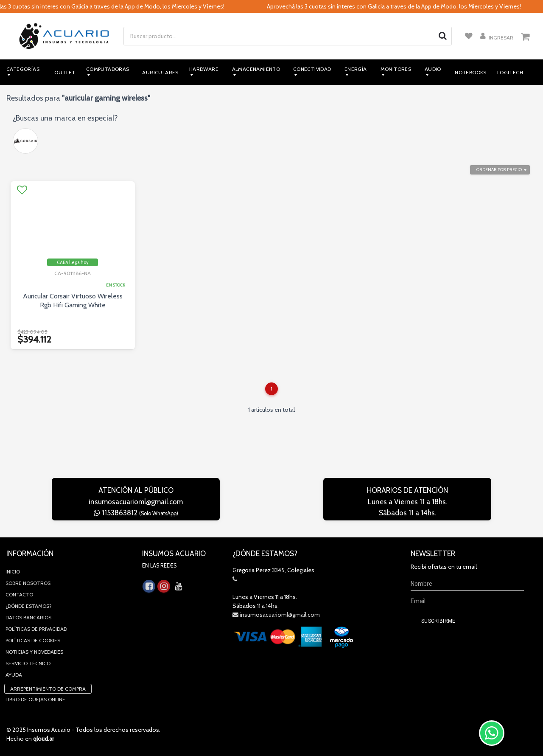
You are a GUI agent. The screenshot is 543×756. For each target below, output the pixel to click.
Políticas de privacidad (36, 629)
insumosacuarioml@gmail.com (136, 502)
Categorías (23, 69)
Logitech (510, 72)
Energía (356, 69)
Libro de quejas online (35, 699)
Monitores (396, 69)
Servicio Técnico (28, 663)
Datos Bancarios (28, 617)
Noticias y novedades (34, 652)
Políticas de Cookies (33, 640)
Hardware (204, 69)
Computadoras (108, 69)
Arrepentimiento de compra (48, 689)
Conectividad (312, 69)
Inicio (13, 572)
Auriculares (160, 72)
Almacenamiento (256, 69)
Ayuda (14, 675)
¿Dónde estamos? (29, 606)
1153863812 (136, 513)
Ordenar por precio (499, 170)
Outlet (65, 72)
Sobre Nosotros (28, 583)
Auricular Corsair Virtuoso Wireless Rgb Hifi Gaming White (73, 301)
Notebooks (471, 72)
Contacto (19, 594)
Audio (433, 69)
